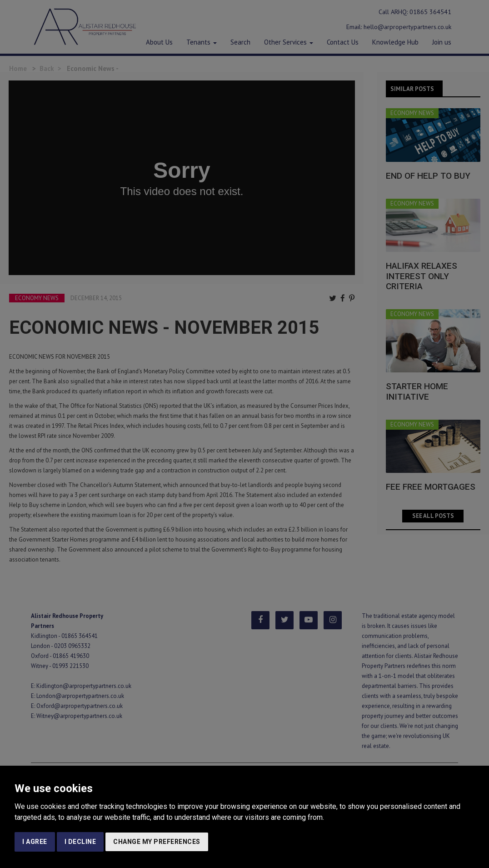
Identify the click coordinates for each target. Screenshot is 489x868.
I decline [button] (80, 842)
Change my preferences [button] (157, 842)
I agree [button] (35, 842)
